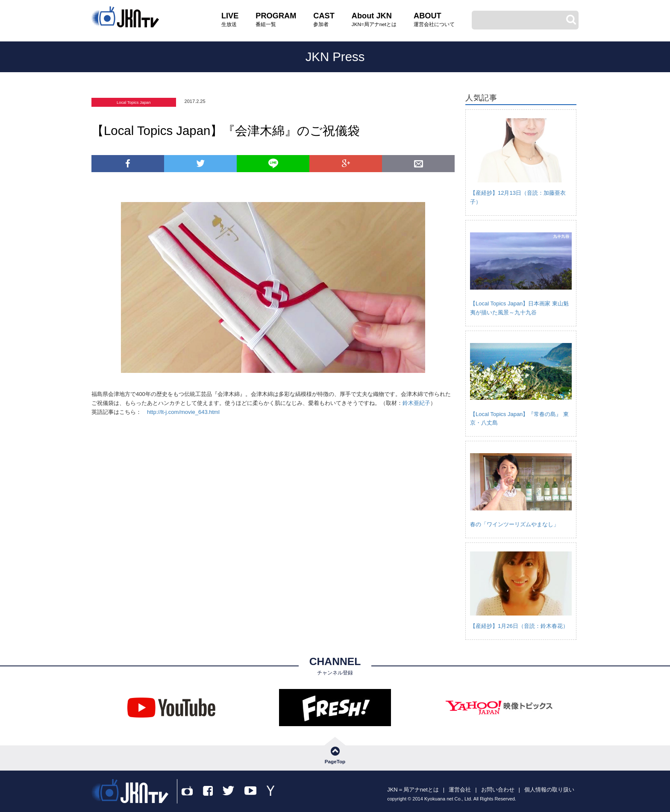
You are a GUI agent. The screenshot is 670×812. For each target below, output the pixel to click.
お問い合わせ (498, 790)
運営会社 (460, 790)
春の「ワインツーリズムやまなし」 (514, 524)
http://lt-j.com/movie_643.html (183, 412)
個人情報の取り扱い (549, 790)
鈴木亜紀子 (416, 403)
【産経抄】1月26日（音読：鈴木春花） (519, 626)
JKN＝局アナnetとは (413, 790)
